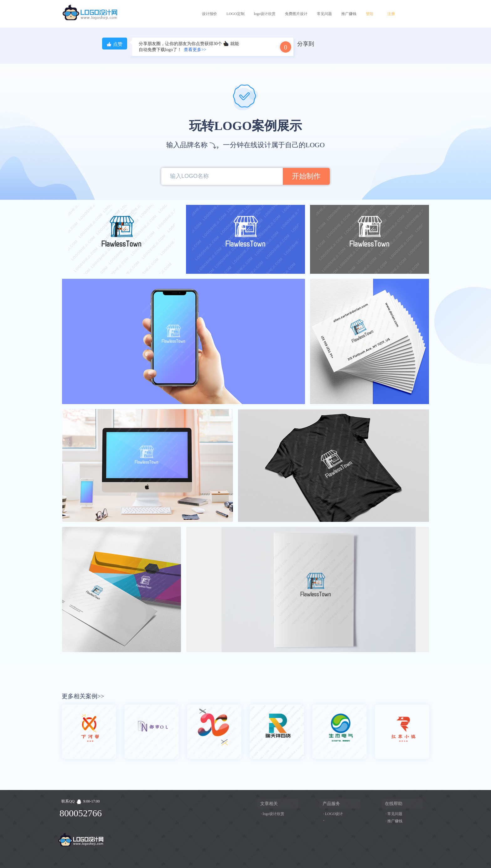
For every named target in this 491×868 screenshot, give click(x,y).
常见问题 (324, 14)
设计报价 (209, 14)
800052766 (81, 813)
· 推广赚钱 (394, 821)
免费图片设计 (296, 14)
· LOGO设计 (333, 814)
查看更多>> (195, 50)
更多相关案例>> (83, 696)
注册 (391, 14)
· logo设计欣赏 (273, 814)
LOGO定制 (235, 14)
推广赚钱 (349, 14)
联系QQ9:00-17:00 (80, 801)
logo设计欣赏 (265, 14)
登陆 (370, 14)
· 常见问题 (394, 814)
